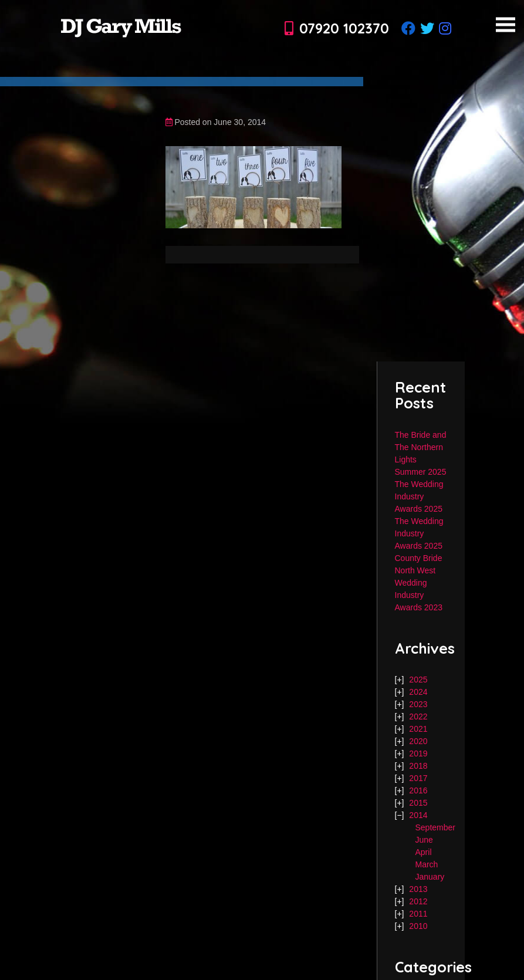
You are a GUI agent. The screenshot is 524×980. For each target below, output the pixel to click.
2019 (418, 753)
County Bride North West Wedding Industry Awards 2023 (419, 583)
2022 (418, 717)
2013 (418, 889)
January (430, 877)
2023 (418, 704)
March (427, 864)
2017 (418, 778)
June (424, 840)
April (424, 852)
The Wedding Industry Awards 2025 (419, 496)
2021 (418, 729)
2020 (418, 741)
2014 (418, 815)
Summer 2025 (421, 472)
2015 (418, 803)
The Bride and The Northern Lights (421, 447)
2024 (418, 692)
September (435, 827)
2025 (418, 680)
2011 (418, 914)
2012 (418, 901)
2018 (418, 766)
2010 (418, 926)
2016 (418, 790)
